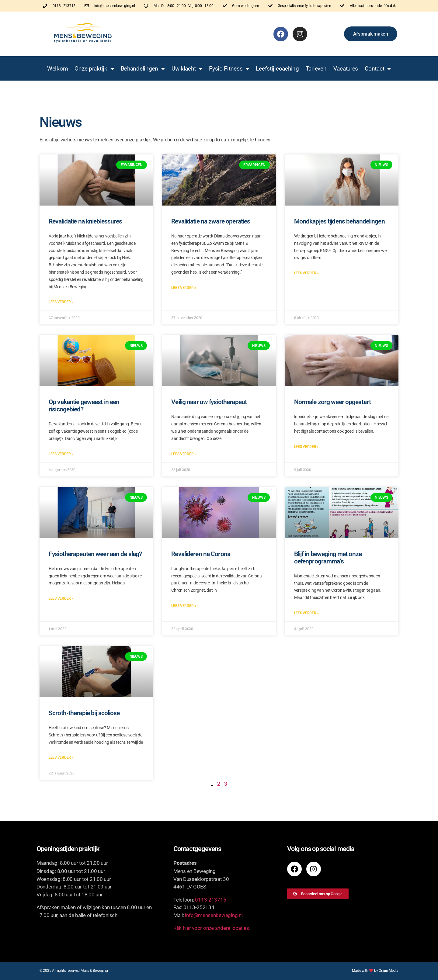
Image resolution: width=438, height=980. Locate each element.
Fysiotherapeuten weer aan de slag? (95, 554)
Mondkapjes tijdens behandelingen (339, 221)
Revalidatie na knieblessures (85, 221)
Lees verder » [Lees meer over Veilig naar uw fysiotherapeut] (184, 454)
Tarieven (316, 69)
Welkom (57, 69)
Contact (378, 69)
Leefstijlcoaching (277, 69)
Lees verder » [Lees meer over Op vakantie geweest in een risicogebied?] (61, 454)
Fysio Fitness (229, 69)
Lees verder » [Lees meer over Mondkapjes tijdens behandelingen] (307, 273)
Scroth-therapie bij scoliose (84, 713)
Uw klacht (187, 69)
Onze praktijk (94, 69)
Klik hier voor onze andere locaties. (212, 928)
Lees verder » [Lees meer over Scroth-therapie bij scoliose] (61, 757)
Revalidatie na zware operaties (211, 221)
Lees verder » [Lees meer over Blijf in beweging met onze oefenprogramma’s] (307, 613)
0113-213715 (210, 900)
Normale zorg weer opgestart (332, 402)
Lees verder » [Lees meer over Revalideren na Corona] (184, 606)
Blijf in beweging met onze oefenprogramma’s (328, 558)
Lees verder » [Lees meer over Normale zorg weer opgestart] (307, 447)
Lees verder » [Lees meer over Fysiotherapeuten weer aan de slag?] (61, 598)
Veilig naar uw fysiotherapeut (209, 402)
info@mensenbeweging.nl (214, 915)
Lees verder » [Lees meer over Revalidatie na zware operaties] (184, 288)
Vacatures (346, 69)
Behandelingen (143, 69)
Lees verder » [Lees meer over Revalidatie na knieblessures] (61, 302)
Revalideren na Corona (201, 554)
